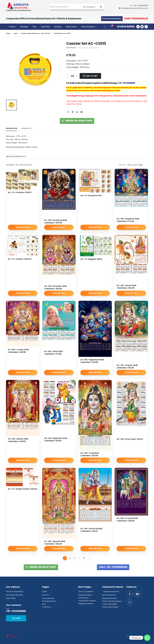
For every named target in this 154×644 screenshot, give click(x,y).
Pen (34, 27)
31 (84, 558)
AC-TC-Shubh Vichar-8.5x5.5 (23, 489)
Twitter (73, 112)
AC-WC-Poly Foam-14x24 (130, 439)
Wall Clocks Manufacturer (112, 601)
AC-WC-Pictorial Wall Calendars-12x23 (91, 530)
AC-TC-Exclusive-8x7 (91, 196)
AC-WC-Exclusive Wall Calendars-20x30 (55, 221)
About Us (45, 595)
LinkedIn (77, 112)
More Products (88, 27)
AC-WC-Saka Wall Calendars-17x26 (53, 353)
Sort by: (122, 165)
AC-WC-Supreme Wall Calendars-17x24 (128, 220)
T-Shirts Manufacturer (111, 592)
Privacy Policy (83, 598)
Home (45, 592)
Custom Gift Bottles (110, 604)
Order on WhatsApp (77, 121)
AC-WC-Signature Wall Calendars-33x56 (92, 361)
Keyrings (24, 27)
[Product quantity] (72, 76)
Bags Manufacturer (110, 598)
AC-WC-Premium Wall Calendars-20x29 (55, 287)
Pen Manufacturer (109, 595)
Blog (44, 604)
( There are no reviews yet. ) (88, 48)
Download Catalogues (112, 19)
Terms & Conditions (86, 592)
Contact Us (46, 607)
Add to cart (92, 76)
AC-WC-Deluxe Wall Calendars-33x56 (18, 440)
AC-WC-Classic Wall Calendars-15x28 (127, 366)
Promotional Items (49, 601)
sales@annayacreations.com (135, 8)
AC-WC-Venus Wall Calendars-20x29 (126, 287)
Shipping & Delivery (86, 604)
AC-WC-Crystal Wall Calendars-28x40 (127, 520)
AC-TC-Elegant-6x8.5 (91, 259)
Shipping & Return (85, 595)
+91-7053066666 (141, 6)
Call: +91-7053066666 (113, 567)
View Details (23, 227)
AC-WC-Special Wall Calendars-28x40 (55, 543)
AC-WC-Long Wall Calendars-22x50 (90, 454)
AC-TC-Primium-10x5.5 (20, 192)
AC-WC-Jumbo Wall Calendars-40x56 (18, 351)
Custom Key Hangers (110, 607)
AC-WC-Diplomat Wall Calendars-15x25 (56, 440)
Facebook (68, 112)
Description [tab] (12, 128)
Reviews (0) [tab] (26, 128)
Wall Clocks (71, 27)
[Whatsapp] (147, 638)
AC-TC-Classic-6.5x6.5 (20, 259)
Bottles (58, 27)
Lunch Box (45, 27)
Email (82, 112)
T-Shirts (12, 27)
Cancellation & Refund (87, 601)
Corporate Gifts (48, 598)
